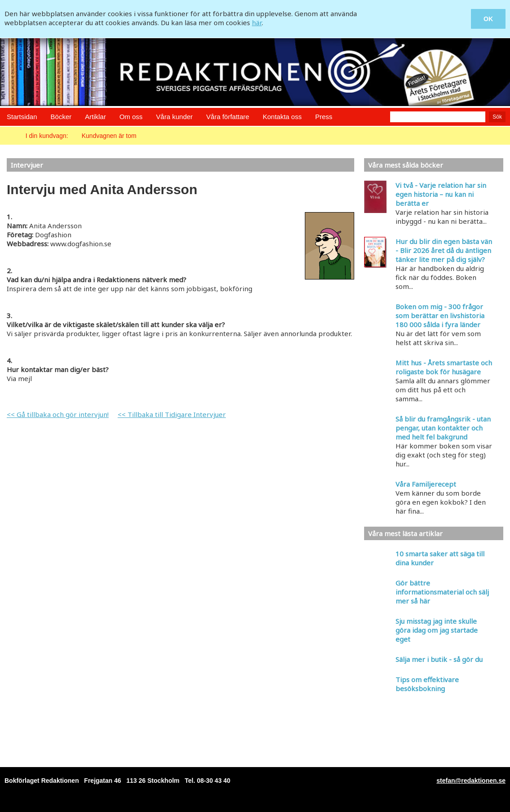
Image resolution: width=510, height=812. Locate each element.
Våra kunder (175, 117)
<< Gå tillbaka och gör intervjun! (58, 414)
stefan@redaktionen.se (471, 781)
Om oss (131, 117)
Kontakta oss (282, 117)
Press (324, 117)
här (257, 22)
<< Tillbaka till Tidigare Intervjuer (172, 414)
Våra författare (228, 117)
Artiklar (95, 117)
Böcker (61, 117)
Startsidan (22, 117)
